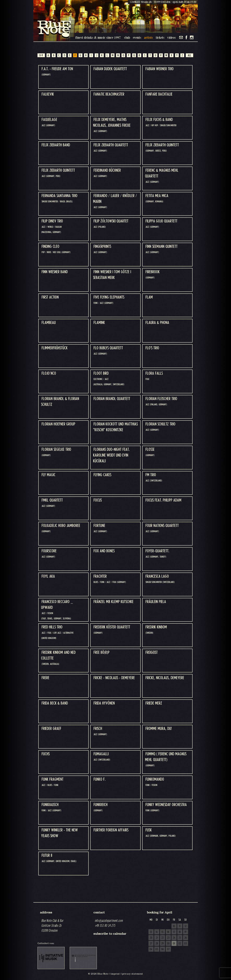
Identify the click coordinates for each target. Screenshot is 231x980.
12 (186, 926)
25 (180, 938)
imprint (115, 974)
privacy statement (132, 974)
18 (180, 932)
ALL (189, 55)
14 (157, 932)
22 (162, 938)
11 (180, 926)
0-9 (41, 55)
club (127, 37)
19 (185, 932)
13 (151, 932)
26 (186, 938)
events (137, 37)
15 (162, 932)
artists (148, 37)
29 (163, 944)
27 (151, 944)
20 (151, 938)
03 (185, 944)
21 (157, 938)
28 (157, 944)
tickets (160, 37)
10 (174, 926)
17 (174, 932)
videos (171, 37)
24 (174, 938)
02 (180, 944)
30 (168, 944)
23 (168, 938)
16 (168, 932)
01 (174, 944)
